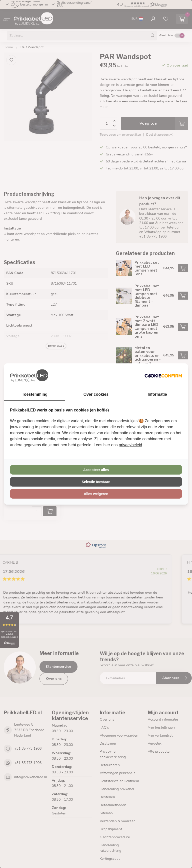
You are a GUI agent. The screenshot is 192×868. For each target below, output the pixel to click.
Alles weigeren (96, 494)
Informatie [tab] (157, 394)
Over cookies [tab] (96, 394)
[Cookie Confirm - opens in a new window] (163, 376)
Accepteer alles (96, 470)
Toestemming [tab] (35, 394)
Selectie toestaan (96, 482)
